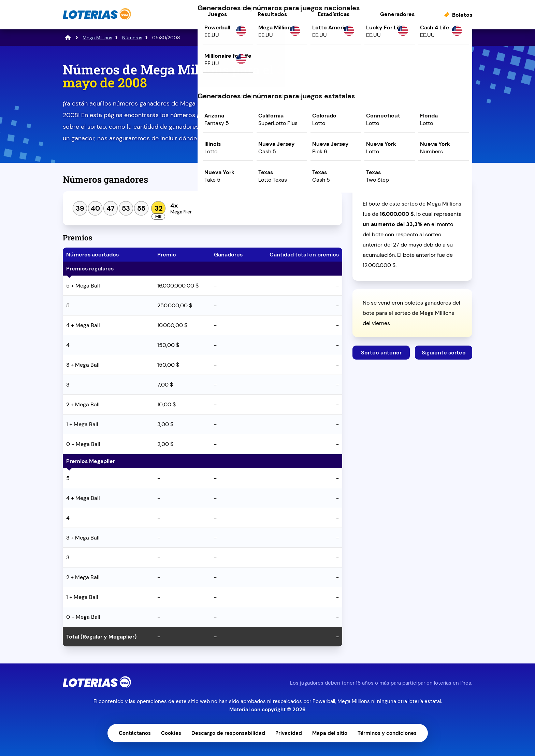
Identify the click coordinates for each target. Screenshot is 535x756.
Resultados (272, 14)
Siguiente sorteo (444, 353)
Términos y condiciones (387, 733)
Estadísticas (334, 14)
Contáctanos (135, 733)
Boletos (462, 15)
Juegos (217, 14)
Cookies (171, 733)
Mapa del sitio (330, 733)
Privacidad (289, 733)
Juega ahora (412, 122)
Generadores (397, 14)
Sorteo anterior (381, 353)
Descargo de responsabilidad (228, 733)
